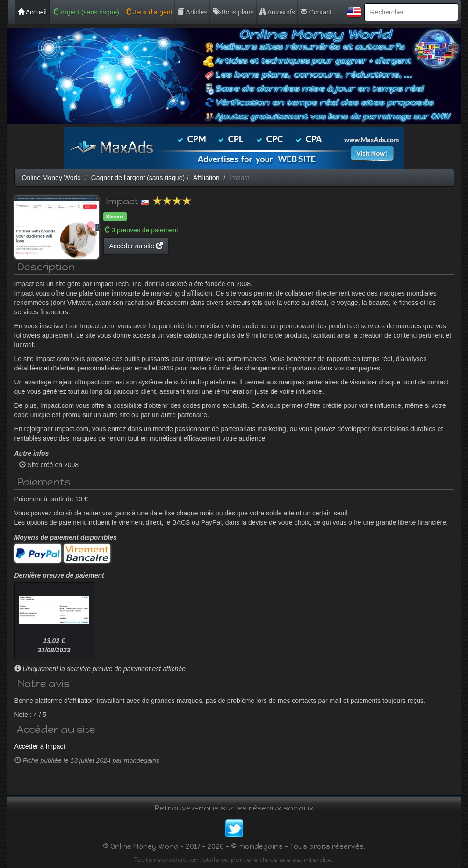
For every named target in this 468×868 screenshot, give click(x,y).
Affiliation (206, 178)
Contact (316, 12)
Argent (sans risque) (86, 12)
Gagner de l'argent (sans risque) (138, 178)
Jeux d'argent (149, 12)
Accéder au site (136, 246)
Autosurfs (277, 12)
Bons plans (233, 12)
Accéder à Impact (40, 746)
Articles (192, 12)
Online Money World (52, 178)
